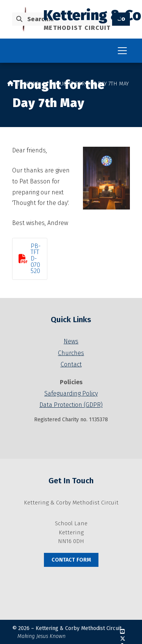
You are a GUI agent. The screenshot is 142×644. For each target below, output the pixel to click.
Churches (71, 353)
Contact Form (71, 560)
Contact (71, 364)
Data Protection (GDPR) (71, 405)
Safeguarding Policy (71, 393)
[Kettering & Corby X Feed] (123, 639)
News (31, 84)
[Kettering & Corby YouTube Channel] (122, 632)
